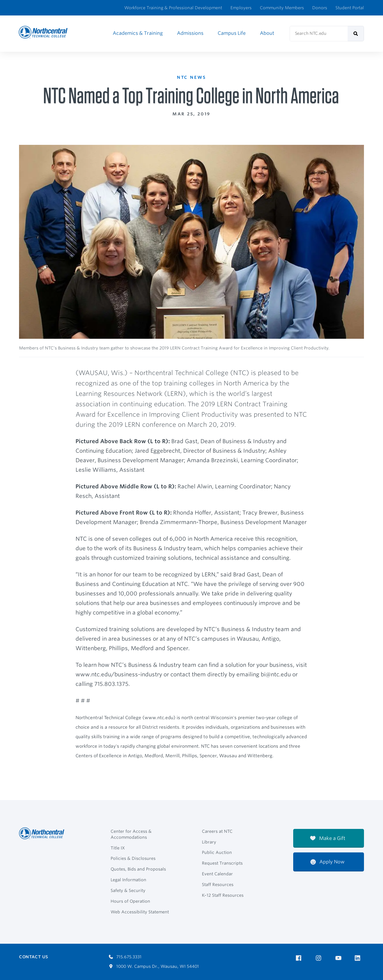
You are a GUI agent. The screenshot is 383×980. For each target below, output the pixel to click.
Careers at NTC (217, 831)
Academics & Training (138, 33)
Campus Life (232, 33)
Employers (241, 8)
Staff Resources (218, 885)
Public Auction (217, 852)
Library (209, 842)
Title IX (118, 848)
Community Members (282, 8)
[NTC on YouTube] (339, 958)
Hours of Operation (130, 901)
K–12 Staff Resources (223, 895)
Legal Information (128, 880)
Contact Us (33, 957)
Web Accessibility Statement (140, 912)
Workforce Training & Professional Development (173, 8)
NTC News (193, 77)
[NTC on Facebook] (300, 958)
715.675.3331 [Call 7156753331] (125, 957)
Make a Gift (328, 838)
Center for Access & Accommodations (131, 834)
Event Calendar (217, 874)
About (267, 33)
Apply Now (328, 862)
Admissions (190, 33)
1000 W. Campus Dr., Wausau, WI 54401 (154, 966)
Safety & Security (128, 890)
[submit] (356, 34)
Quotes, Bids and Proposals (138, 869)
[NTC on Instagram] (320, 958)
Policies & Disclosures (133, 858)
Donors (320, 8)
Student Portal (350, 8)
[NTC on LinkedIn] (359, 959)
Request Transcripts (222, 863)
